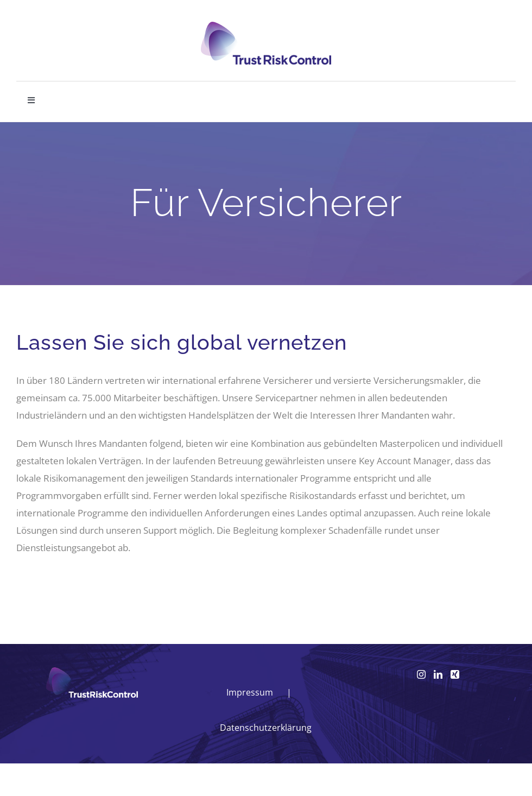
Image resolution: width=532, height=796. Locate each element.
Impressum (250, 692)
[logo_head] (266, 26)
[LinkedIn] (438, 674)
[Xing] (455, 674)
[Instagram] (421, 674)
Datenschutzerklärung (266, 728)
